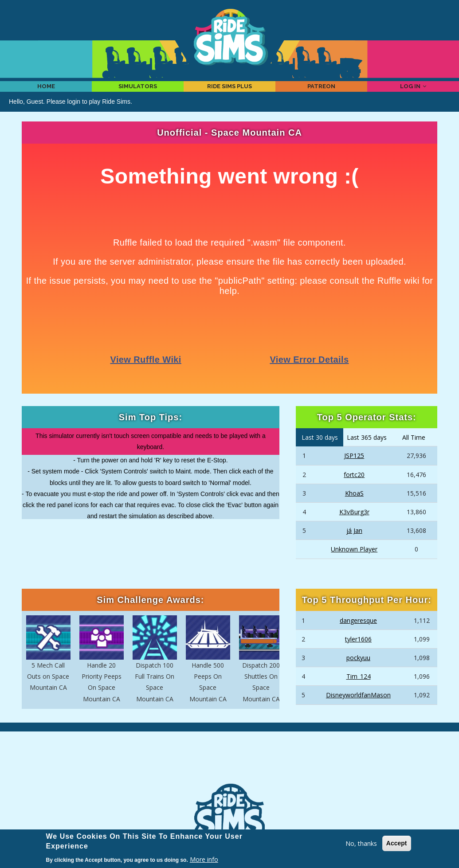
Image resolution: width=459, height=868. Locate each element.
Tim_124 (359, 689)
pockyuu (358, 670)
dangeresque (358, 632)
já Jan (354, 543)
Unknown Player (354, 561)
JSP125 (354, 468)
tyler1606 (358, 651)
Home (46, 92)
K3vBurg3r (354, 524)
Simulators (138, 92)
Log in (413, 92)
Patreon (322, 92)
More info (204, 859)
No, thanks (361, 843)
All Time (414, 449)
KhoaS (354, 505)
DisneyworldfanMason (358, 707)
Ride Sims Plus (229, 92)
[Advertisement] (230, 770)
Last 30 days (320, 449)
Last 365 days (367, 449)
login (74, 113)
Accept (397, 843)
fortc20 (354, 487)
